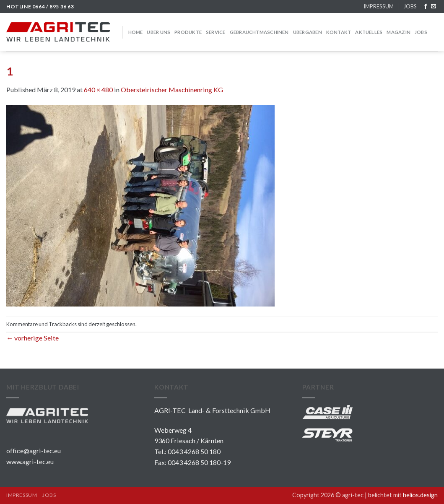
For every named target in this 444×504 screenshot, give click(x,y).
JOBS (410, 6)
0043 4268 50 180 (194, 451)
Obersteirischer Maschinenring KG (172, 90)
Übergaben (308, 32)
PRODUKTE (188, 32)
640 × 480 (98, 90)
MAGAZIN (399, 32)
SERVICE (216, 32)
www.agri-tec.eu (30, 461)
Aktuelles (369, 32)
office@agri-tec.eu (34, 451)
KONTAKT (339, 32)
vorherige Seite (32, 338)
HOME (136, 32)
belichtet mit (403, 495)
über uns (158, 32)
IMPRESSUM (379, 6)
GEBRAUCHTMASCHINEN (259, 32)
